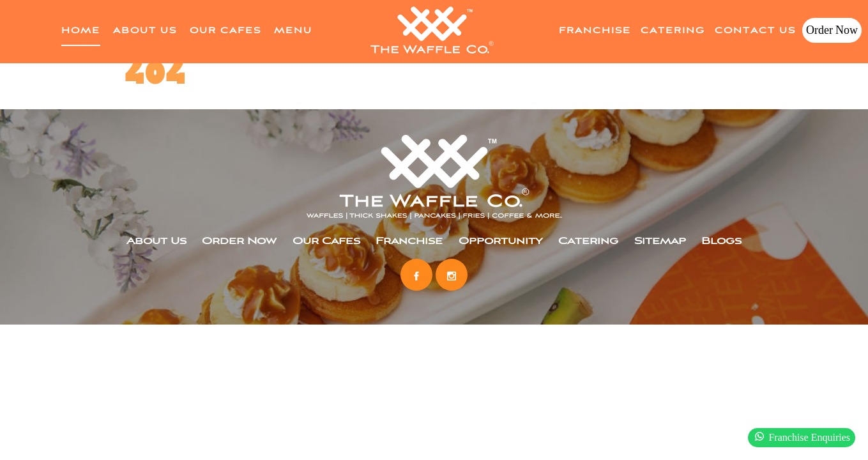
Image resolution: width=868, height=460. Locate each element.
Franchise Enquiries (802, 436)
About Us (145, 31)
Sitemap (660, 241)
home (81, 31)
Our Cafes (225, 31)
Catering (673, 31)
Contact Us (755, 31)
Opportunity (501, 241)
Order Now (832, 30)
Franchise (595, 31)
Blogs (721, 241)
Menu (293, 31)
